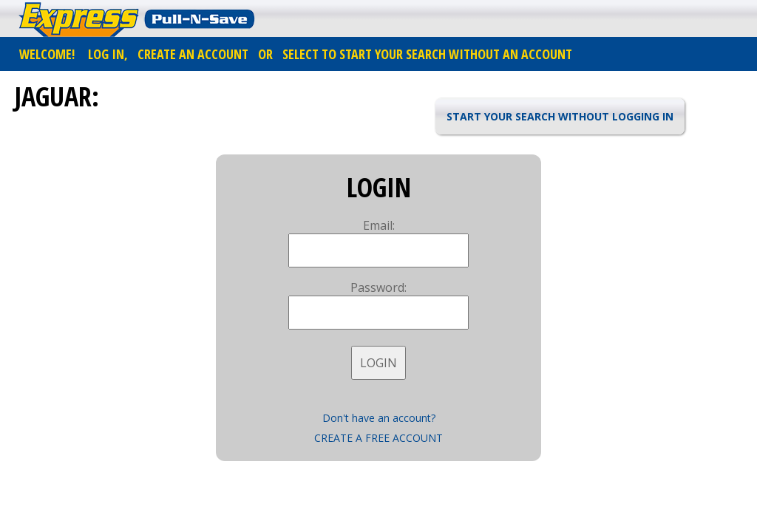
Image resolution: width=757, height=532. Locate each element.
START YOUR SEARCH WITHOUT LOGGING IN (560, 116)
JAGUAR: (57, 96)
